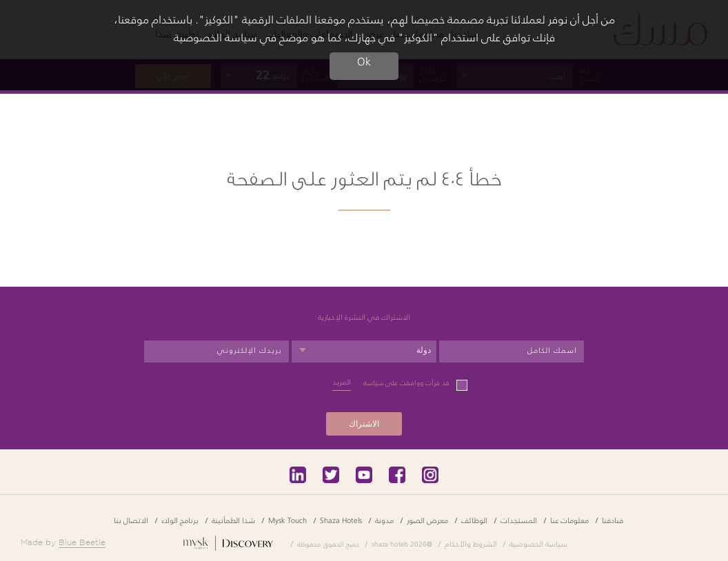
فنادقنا (613, 520)
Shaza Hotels (341, 520)
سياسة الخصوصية (538, 543)
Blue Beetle (82, 542)
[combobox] (364, 351)
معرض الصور (427, 520)
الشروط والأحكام (471, 543)
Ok (364, 62)
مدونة (384, 520)
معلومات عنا (569, 520)
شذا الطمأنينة (233, 520)
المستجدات (519, 520)
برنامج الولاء (180, 520)
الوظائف (474, 520)
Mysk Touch (287, 520)
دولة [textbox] (424, 350)
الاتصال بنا (131, 520)
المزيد (342, 382)
